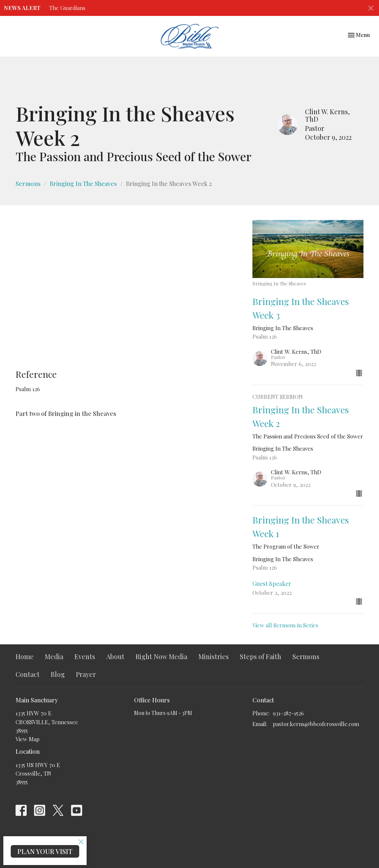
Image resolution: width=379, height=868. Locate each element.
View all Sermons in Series (285, 625)
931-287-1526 (288, 713)
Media (54, 657)
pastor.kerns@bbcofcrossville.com (316, 724)
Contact (28, 674)
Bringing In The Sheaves (83, 184)
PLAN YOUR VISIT (45, 851)
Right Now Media (161, 657)
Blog (58, 674)
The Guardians (67, 8)
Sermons (28, 184)
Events (85, 657)
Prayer (86, 674)
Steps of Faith (261, 657)
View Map (28, 739)
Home (25, 657)
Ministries (214, 657)
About (115, 657)
